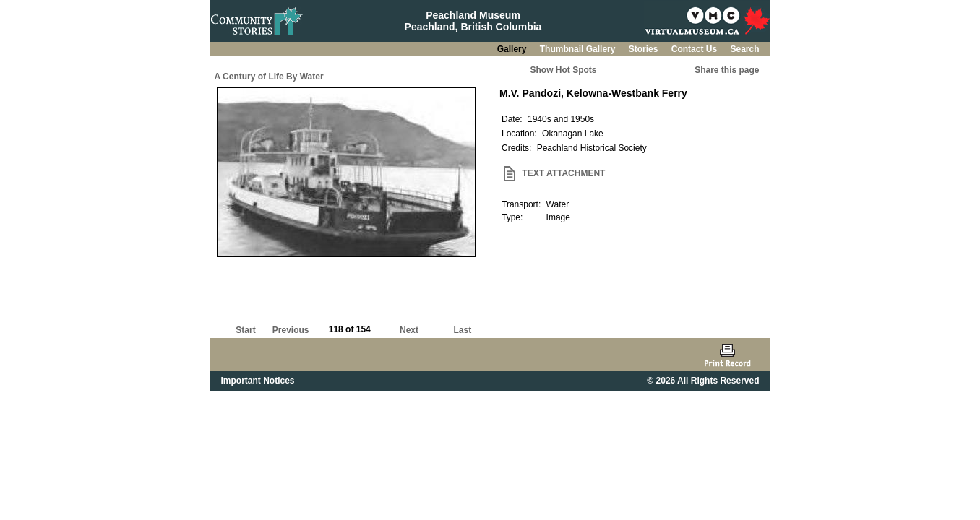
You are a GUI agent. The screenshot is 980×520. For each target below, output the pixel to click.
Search (744, 49)
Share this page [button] (727, 70)
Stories (645, 49)
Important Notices (258, 381)
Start (245, 330)
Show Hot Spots (564, 70)
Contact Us (696, 49)
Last (462, 330)
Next (409, 330)
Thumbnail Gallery (579, 49)
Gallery (513, 49)
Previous (291, 330)
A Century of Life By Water (269, 77)
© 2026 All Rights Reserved (703, 381)
